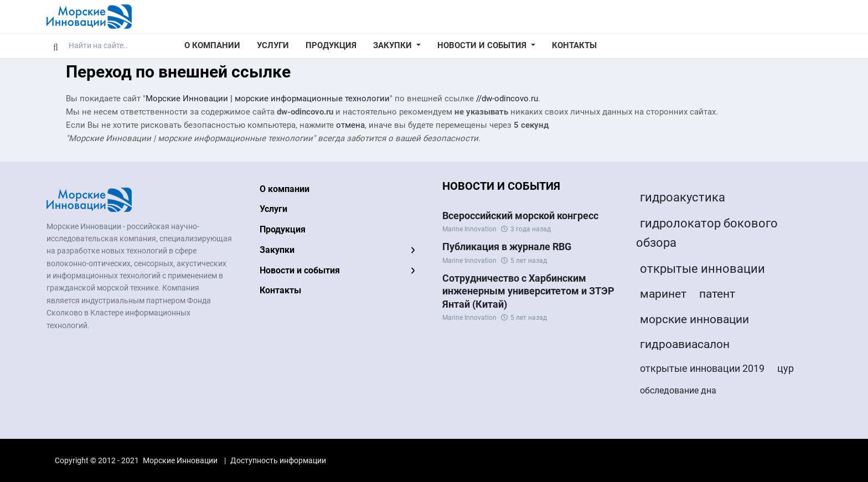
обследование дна (678, 390)
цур (786, 368)
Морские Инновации (180, 460)
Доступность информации (278, 460)
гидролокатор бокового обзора (707, 233)
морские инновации (694, 319)
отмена (350, 125)
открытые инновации (702, 269)
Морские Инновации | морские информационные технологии (268, 99)
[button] (397, 46)
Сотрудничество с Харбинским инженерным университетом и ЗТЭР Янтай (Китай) (528, 291)
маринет (663, 294)
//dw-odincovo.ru (507, 99)
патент (717, 294)
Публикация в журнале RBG (507, 247)
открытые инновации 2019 (702, 368)
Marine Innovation (469, 229)
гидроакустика (683, 197)
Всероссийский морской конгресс (520, 216)
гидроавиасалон (685, 344)
